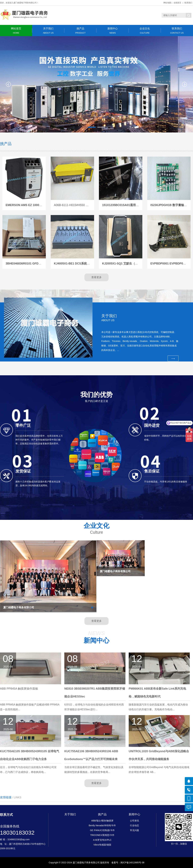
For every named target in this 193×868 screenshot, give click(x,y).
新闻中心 (113, 31)
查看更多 (96, 277)
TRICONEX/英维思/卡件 (102, 835)
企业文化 (145, 31)
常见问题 (134, 830)
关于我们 (48, 31)
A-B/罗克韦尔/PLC (102, 840)
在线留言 (177, 3)
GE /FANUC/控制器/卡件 (102, 830)
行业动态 (134, 825)
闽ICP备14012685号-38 (132, 863)
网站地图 (167, 3)
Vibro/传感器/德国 (102, 845)
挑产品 (80, 31)
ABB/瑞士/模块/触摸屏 (102, 821)
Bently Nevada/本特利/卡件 (102, 825)
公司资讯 (134, 821)
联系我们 (188, 3)
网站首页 (16, 31)
